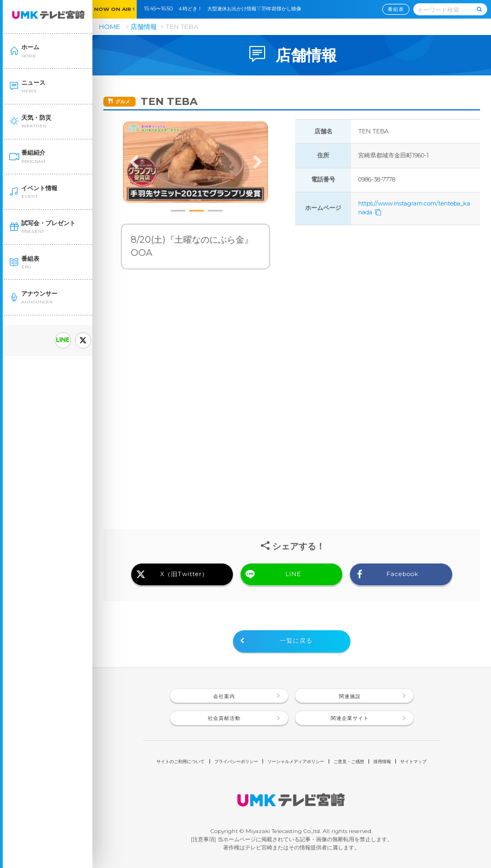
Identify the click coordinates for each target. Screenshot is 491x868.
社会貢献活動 (224, 718)
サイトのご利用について (180, 761)
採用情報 (382, 761)
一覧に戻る (296, 641)
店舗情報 (144, 27)
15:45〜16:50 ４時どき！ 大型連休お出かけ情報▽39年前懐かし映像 (225, 8)
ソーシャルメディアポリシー (296, 761)
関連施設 (350, 696)
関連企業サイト (350, 718)
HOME (110, 27)
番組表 (396, 9)
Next (258, 162)
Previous (134, 162)
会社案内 (224, 696)
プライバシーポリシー (236, 761)
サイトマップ (413, 761)
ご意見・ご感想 (349, 761)
